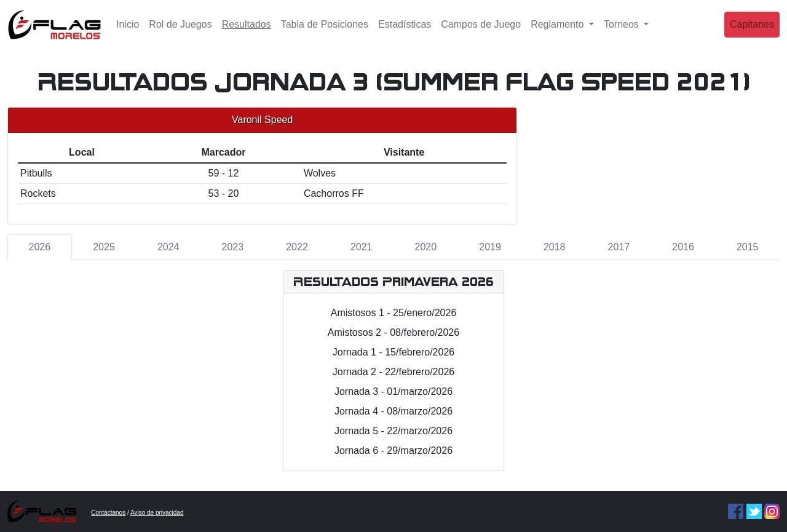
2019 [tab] (490, 247)
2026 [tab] (40, 247)
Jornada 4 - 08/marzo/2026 (393, 411)
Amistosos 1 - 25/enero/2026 (394, 313)
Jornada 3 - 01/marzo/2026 (393, 391)
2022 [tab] (297, 247)
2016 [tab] (683, 247)
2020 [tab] (426, 247)
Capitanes (752, 34)
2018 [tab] (555, 247)
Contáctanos (108, 513)
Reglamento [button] (559, 34)
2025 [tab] (104, 247)
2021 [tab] (362, 247)
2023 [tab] (233, 247)
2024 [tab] (168, 247)
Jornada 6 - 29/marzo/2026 (393, 451)
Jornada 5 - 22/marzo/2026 (393, 431)
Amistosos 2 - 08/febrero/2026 (393, 332)
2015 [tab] (748, 247)
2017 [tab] (619, 247)
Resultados (249, 32)
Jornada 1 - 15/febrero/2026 (393, 352)
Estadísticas (405, 34)
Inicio (128, 34)
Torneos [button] (623, 34)
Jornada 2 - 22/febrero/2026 (393, 372)
